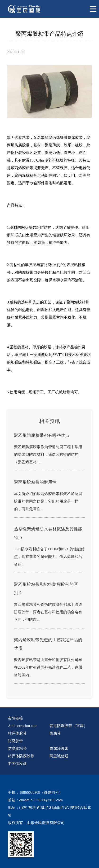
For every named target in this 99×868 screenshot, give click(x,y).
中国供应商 (17, 764)
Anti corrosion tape (22, 726)
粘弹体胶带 (17, 733)
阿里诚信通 (59, 756)
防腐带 (55, 733)
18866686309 (30, 792)
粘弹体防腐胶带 (21, 756)
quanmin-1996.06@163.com (41, 800)
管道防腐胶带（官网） (68, 726)
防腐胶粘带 (17, 748)
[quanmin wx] (46, 844)
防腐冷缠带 (59, 748)
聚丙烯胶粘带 (18, 138)
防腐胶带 (15, 741)
